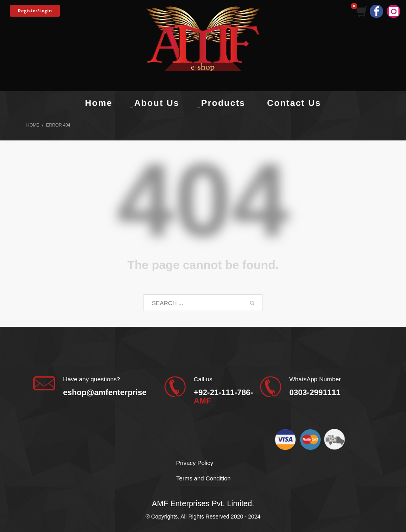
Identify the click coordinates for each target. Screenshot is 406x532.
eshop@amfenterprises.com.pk (122, 392)
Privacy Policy (194, 463)
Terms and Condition (203, 478)
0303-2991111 (315, 392)
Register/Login (35, 11)
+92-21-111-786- (224, 397)
